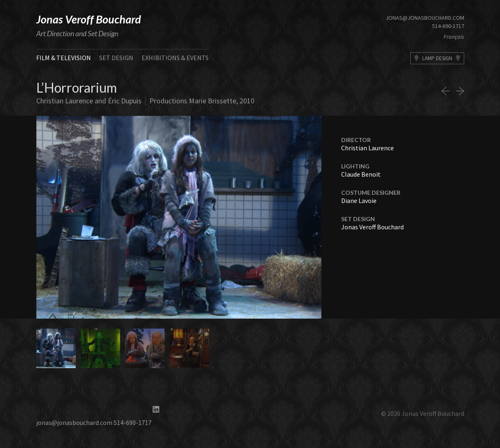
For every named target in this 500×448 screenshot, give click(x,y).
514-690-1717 (448, 26)
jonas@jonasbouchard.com (425, 18)
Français (454, 37)
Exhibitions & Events (175, 58)
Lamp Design (437, 58)
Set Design (116, 58)
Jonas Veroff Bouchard (89, 19)
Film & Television (64, 58)
